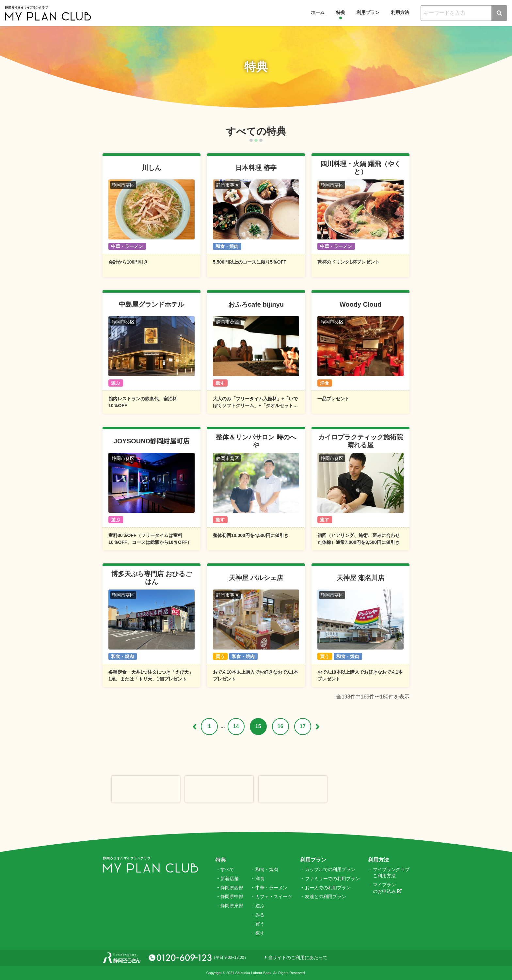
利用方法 (400, 12)
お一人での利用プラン (328, 888)
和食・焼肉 (267, 869)
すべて (227, 869)
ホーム (318, 12)
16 (280, 726)
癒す (260, 933)
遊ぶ (260, 906)
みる (260, 915)
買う (260, 924)
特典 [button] (341, 12)
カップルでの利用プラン (330, 869)
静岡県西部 (232, 888)
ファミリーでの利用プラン (332, 879)
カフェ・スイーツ (274, 896)
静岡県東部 (232, 906)
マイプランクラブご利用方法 (391, 873)
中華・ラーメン (271, 888)
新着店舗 (230, 879)
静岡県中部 (232, 896)
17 (303, 726)
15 (258, 726)
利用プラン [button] (368, 12)
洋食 (260, 879)
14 (236, 726)
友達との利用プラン (326, 896)
